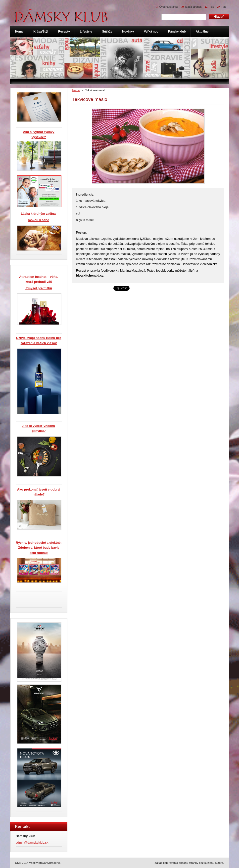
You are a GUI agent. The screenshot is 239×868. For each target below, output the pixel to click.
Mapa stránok (193, 7)
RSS (211, 7)
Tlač (224, 7)
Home (76, 90)
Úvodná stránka (169, 7)
